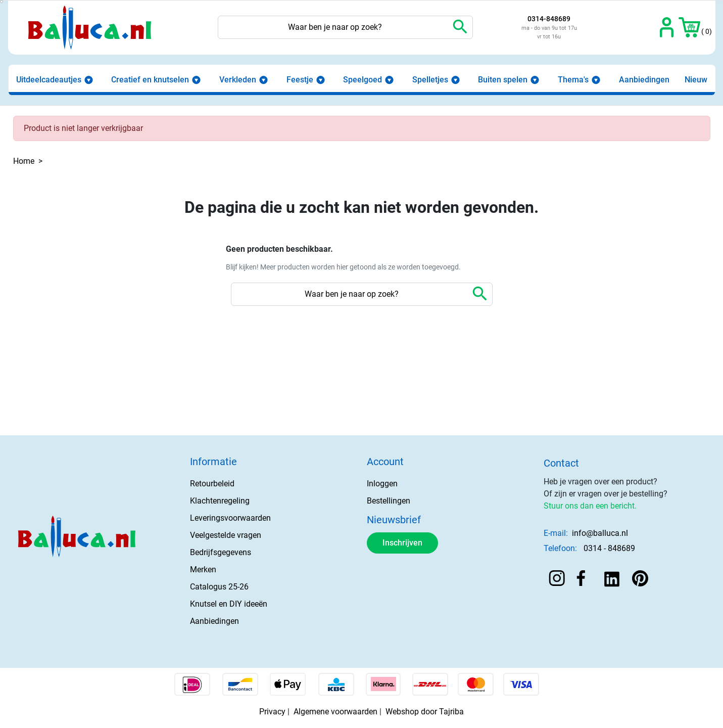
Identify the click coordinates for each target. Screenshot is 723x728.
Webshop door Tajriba (425, 712)
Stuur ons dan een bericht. (590, 506)
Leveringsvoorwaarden (230, 518)
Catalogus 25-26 (219, 587)
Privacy (272, 712)
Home (24, 161)
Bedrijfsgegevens (221, 552)
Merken (203, 570)
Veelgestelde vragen (226, 535)
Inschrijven (402, 543)
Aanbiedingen (214, 621)
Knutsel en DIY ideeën (229, 604)
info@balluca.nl (600, 533)
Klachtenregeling (220, 501)
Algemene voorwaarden (335, 712)
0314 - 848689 (609, 548)
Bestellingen (389, 501)
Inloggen (382, 484)
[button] (689, 27)
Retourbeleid (212, 484)
